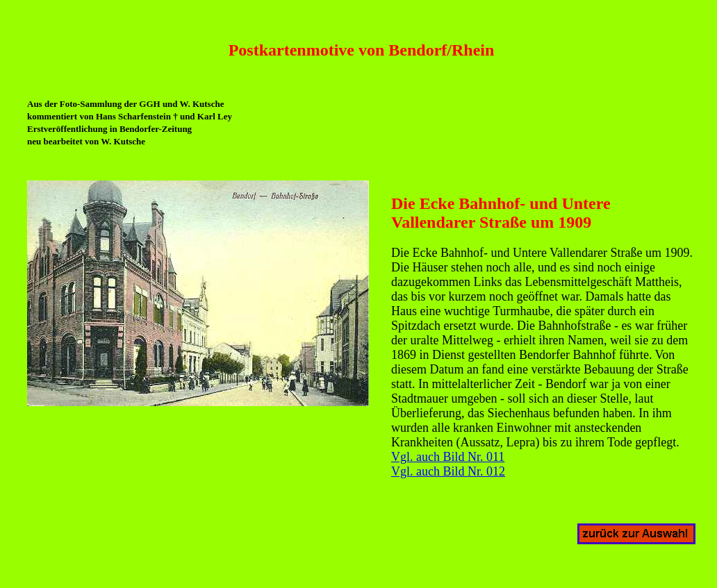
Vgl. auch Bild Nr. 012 (448, 471)
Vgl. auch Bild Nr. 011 (448, 457)
